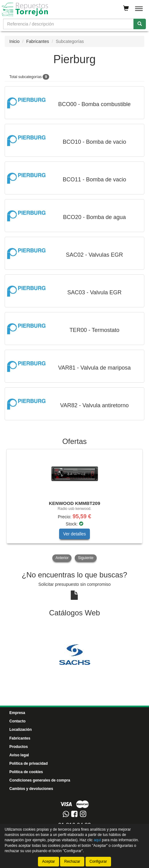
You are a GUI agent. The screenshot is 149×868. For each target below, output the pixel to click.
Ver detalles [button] (74, 534)
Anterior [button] (62, 558)
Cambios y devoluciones (31, 789)
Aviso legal (19, 755)
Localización (21, 730)
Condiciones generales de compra (40, 780)
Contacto (17, 721)
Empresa (17, 713)
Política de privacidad (28, 763)
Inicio (14, 41)
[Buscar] (140, 24)
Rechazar (72, 861)
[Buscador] (68, 24)
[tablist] (74, 506)
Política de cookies (26, 772)
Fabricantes (37, 41)
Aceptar (48, 861)
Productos (19, 747)
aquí (97, 840)
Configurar (98, 861)
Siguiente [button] (86, 558)
